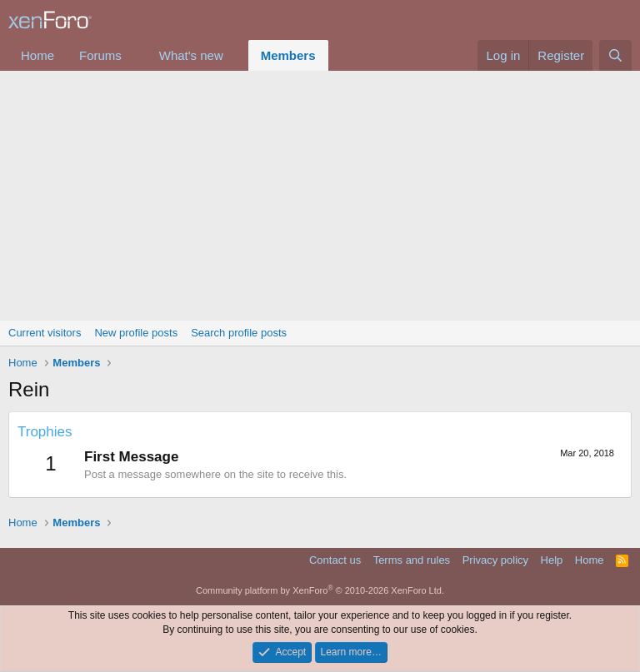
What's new (191, 55)
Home (37, 55)
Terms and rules (412, 560)
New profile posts (136, 333)
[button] (135, 55)
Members (288, 55)
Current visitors (45, 333)
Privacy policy (495, 560)
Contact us (335, 560)
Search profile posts (239, 333)
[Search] (615, 55)
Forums (100, 55)
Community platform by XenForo (320, 590)
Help (552, 560)
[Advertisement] (320, 196)
